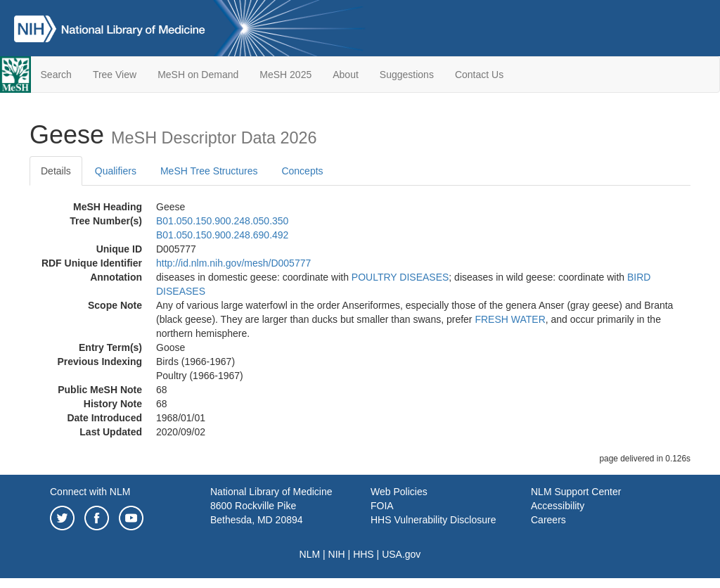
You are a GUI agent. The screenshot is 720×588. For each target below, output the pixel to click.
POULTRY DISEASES (400, 277)
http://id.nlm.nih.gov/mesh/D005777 (233, 263)
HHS (364, 554)
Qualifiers (116, 171)
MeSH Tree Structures (209, 171)
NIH (337, 554)
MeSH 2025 (285, 75)
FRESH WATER (510, 319)
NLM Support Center (576, 492)
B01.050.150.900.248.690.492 (222, 235)
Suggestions (407, 75)
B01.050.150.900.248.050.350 (222, 221)
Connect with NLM (90, 492)
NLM (310, 554)
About (346, 75)
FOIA (382, 506)
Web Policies (399, 492)
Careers (548, 520)
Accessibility (558, 506)
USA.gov (401, 554)
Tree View (115, 75)
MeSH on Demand (198, 75)
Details (56, 171)
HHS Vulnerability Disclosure (433, 520)
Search (56, 75)
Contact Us (479, 75)
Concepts (302, 171)
